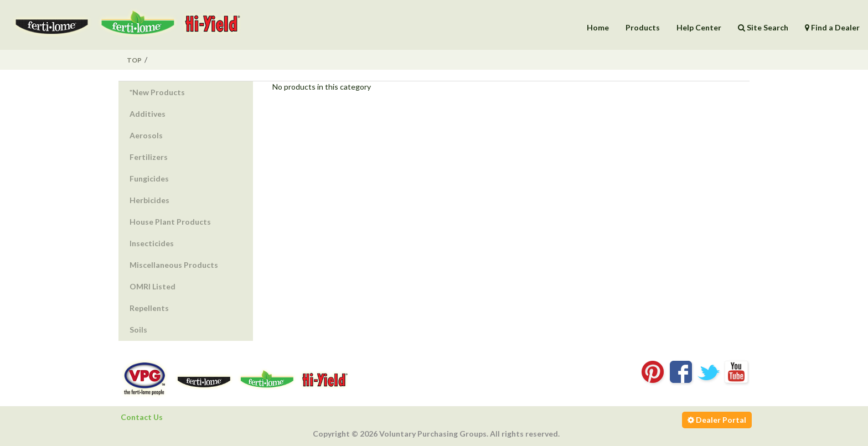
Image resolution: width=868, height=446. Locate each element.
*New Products (157, 92)
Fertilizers (149, 157)
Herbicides (149, 200)
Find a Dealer (832, 27)
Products (643, 27)
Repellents (149, 308)
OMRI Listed (153, 286)
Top (134, 60)
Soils (138, 330)
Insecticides (152, 243)
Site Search (763, 27)
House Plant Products (170, 222)
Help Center (699, 27)
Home (598, 27)
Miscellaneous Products (174, 265)
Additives (148, 114)
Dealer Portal (717, 420)
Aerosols (146, 135)
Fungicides (149, 178)
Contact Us (142, 417)
